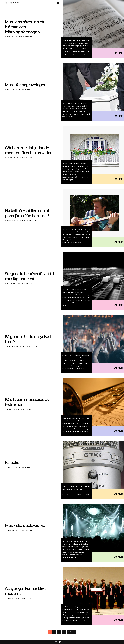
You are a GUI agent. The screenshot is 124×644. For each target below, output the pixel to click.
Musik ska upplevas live (25, 525)
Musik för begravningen (26, 85)
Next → (71, 632)
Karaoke (12, 463)
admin (20, 37)
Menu (58, 3)
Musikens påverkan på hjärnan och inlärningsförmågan (24, 27)
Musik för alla (29, 37)
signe (19, 89)
